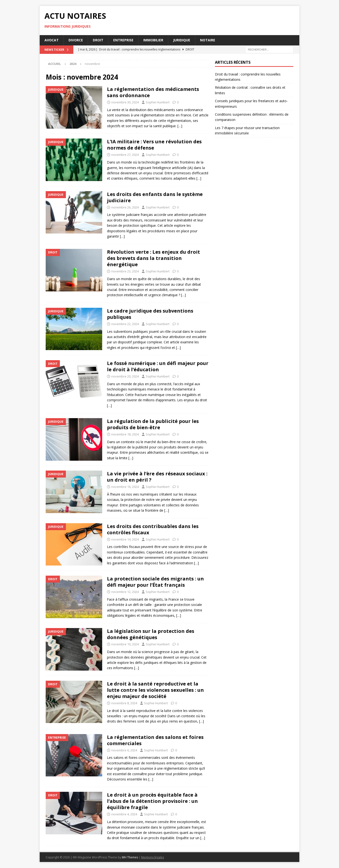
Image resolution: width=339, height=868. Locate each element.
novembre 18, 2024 (125, 434)
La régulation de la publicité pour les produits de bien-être (153, 424)
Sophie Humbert (158, 102)
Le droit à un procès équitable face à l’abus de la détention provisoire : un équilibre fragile (152, 801)
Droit (98, 40)
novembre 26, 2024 (125, 207)
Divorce (76, 40)
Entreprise (123, 40)
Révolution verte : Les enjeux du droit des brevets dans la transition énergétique (154, 258)
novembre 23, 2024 (125, 271)
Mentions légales (153, 857)
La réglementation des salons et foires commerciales (155, 740)
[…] (180, 126)
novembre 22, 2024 (125, 324)
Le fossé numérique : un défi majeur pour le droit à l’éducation (158, 366)
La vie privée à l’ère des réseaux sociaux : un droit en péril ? (157, 477)
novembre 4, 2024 (124, 814)
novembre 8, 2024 (124, 703)
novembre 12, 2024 (125, 592)
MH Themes (130, 857)
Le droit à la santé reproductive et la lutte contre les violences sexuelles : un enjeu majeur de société (155, 690)
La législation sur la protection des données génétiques (151, 634)
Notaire (208, 40)
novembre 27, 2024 (125, 155)
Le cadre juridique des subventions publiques (150, 314)
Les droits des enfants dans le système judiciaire (155, 197)
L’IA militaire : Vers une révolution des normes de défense (154, 145)
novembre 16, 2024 (125, 487)
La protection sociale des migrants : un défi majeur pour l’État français (155, 582)
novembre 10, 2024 (125, 644)
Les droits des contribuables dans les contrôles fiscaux (153, 529)
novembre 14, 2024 (125, 539)
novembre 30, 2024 (125, 102)
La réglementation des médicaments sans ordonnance (153, 92)
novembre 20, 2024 (125, 376)
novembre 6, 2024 (124, 750)
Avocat (52, 40)
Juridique (182, 40)
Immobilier (153, 40)
